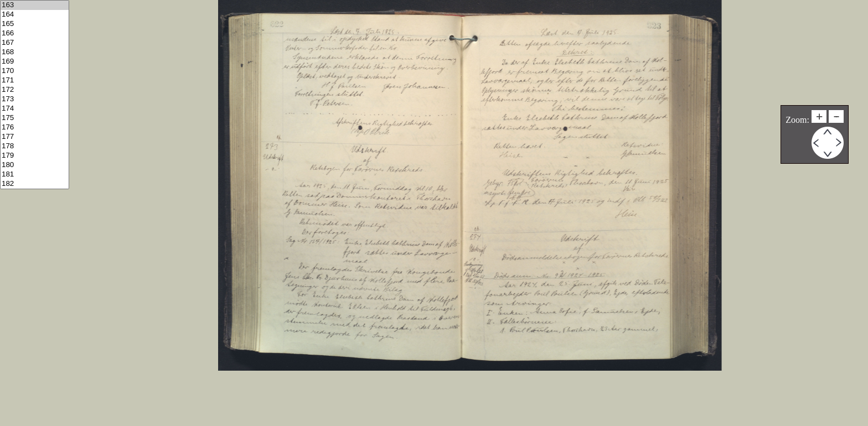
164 (35, 15)
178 (35, 146)
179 (35, 156)
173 (35, 99)
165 (35, 24)
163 (35, 5)
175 (35, 118)
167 (35, 43)
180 (35, 165)
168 (35, 52)
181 (35, 175)
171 (35, 80)
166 (35, 33)
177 (35, 137)
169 (35, 62)
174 (35, 109)
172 (35, 90)
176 (35, 128)
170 (35, 71)
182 (35, 184)
